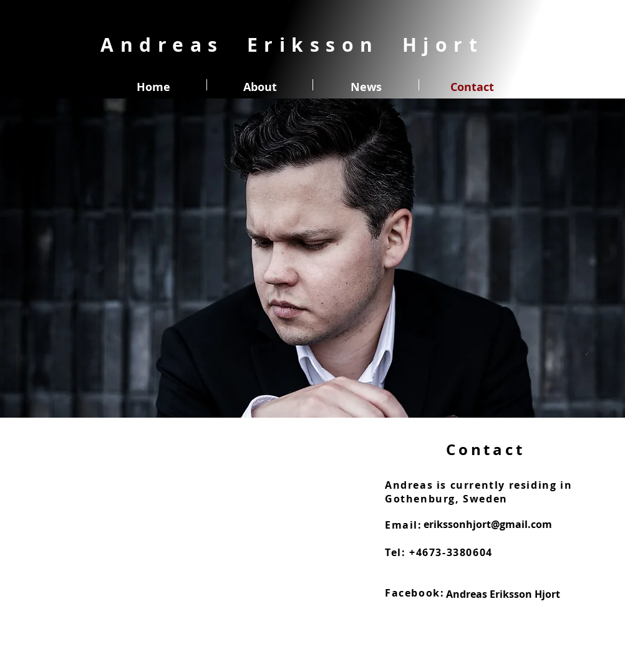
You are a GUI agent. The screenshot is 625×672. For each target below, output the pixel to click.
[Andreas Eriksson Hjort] (503, 594)
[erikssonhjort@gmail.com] (488, 524)
